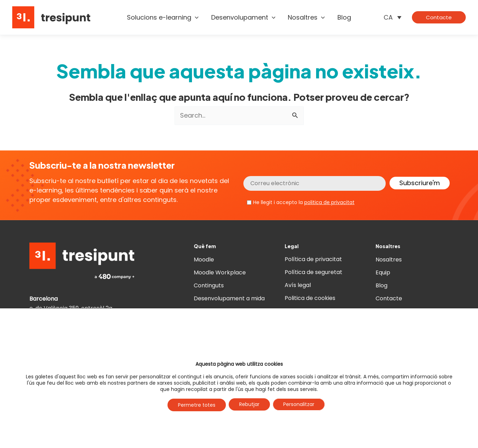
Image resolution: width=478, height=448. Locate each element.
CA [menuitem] (388, 17)
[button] (439, 17)
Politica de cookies (310, 298)
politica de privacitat (329, 202)
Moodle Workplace (220, 272)
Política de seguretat (313, 272)
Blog (381, 285)
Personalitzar (299, 405)
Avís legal (298, 285)
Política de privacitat (313, 260)
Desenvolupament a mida (229, 298)
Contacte (389, 298)
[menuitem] (393, 17)
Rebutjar (249, 405)
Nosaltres (389, 260)
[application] (195, 17)
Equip (383, 272)
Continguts (209, 285)
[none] (393, 17)
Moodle (204, 260)
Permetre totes (197, 405)
